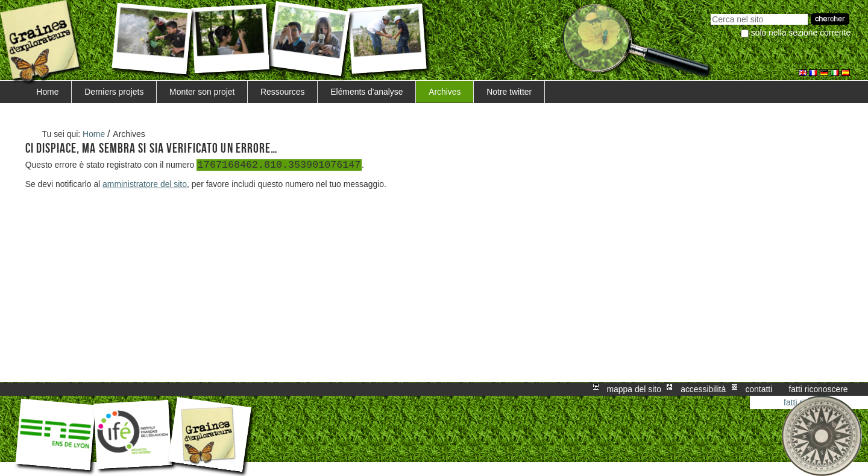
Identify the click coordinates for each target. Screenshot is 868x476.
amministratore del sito (145, 184)
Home (47, 92)
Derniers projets (114, 92)
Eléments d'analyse (366, 92)
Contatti (759, 389)
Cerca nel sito (710, 12)
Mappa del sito (634, 389)
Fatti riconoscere (818, 389)
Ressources (282, 92)
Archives (445, 92)
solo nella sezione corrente (801, 33)
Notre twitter (509, 92)
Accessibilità (703, 389)
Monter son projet (202, 92)
